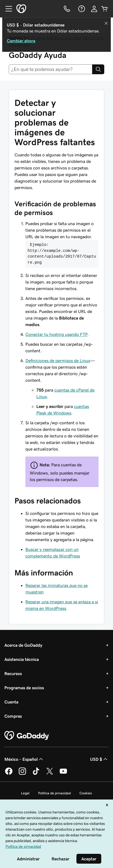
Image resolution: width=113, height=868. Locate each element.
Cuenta (11, 702)
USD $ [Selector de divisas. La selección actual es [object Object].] (99, 759)
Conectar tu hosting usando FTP (56, 334)
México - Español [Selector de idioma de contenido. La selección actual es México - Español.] (24, 759)
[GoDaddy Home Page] (27, 736)
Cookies (86, 793)
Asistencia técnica (22, 659)
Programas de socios (24, 688)
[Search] (98, 69)
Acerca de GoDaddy (23, 645)
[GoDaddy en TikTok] (36, 774)
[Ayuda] (81, 9)
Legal (25, 793)
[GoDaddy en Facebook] (9, 774)
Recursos (13, 673)
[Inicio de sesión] (94, 9)
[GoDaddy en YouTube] (63, 774)
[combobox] (50, 69)
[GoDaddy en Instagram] (22, 774)
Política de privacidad (54, 793)
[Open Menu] (7, 9)
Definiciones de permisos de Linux (58, 360)
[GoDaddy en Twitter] (50, 774)
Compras (13, 716)
